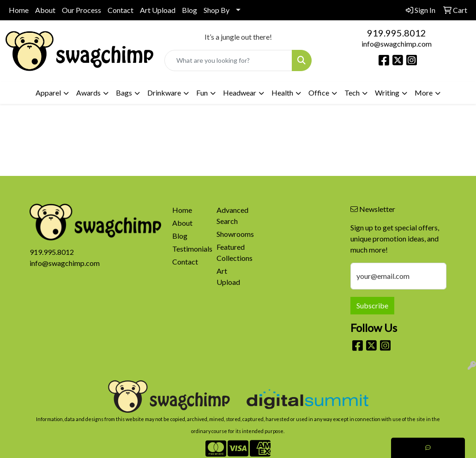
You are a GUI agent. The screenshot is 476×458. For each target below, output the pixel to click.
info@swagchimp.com (397, 44)
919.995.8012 (397, 33)
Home (19, 10)
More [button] (424, 93)
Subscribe (372, 305)
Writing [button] (387, 93)
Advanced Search (232, 215)
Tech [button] (352, 93)
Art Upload (158, 10)
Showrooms (233, 234)
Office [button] (319, 93)
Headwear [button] (240, 93)
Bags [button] (124, 93)
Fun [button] (202, 93)
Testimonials (189, 249)
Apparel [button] (48, 93)
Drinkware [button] (164, 93)
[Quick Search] (229, 60)
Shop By (217, 10)
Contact (121, 10)
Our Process (81, 10)
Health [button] (282, 93)
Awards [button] (88, 93)
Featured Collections (233, 252)
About (45, 10)
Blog (190, 10)
